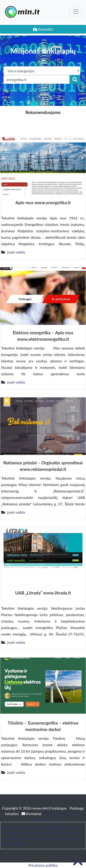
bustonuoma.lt (30, 833)
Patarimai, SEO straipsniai (23, 827)
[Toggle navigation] (76, 12)
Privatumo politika (43, 865)
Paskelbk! (43, 29)
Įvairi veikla (16, 252)
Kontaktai (32, 814)
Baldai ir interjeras (46, 838)
